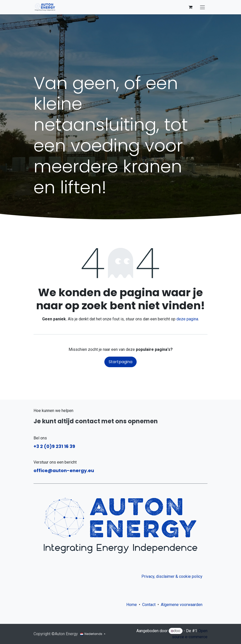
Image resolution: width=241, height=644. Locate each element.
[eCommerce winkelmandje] (190, 7)
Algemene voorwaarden (183, 605)
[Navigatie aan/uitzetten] (202, 7)
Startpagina (120, 362)
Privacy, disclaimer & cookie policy (172, 576)
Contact (149, 605)
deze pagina (187, 319)
